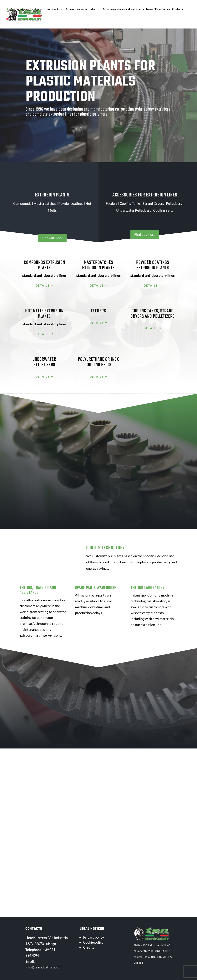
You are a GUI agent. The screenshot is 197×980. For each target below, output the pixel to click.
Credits (89, 947)
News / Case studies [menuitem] (158, 9)
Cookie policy (93, 942)
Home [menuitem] (9, 9)
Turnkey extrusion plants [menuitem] (44, 9)
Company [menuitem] (21, 9)
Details (43, 285)
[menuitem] (9, 23)
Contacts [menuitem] (177, 9)
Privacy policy (93, 937)
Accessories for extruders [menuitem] (81, 9)
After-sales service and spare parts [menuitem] (123, 9)
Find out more (52, 238)
